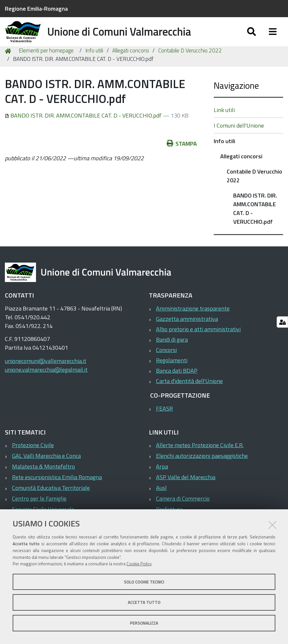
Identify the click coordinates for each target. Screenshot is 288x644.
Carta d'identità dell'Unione (189, 395)
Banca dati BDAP (177, 385)
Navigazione (236, 100)
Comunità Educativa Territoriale (51, 503)
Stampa (182, 158)
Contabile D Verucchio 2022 (190, 65)
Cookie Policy (139, 564)
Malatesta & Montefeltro (43, 481)
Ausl (161, 503)
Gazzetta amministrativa (187, 333)
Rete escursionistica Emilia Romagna (57, 492)
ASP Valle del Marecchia (186, 492)
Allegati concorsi (131, 65)
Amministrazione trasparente (193, 323)
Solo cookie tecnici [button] (144, 582)
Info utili (94, 65)
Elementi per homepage (46, 65)
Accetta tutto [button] (144, 602)
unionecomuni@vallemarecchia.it (46, 375)
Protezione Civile (33, 460)
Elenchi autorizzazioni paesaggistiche (202, 471)
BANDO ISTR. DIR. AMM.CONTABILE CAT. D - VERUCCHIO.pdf (84, 130)
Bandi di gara (172, 354)
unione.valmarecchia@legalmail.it (46, 384)
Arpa (162, 481)
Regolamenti (172, 375)
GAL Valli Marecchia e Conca (46, 471)
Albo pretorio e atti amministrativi (198, 344)
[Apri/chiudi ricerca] (252, 38)
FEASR (164, 423)
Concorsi (166, 364)
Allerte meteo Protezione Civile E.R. (200, 460)
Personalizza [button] (144, 623)
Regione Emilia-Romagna (36, 9)
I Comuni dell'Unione (239, 140)
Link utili (224, 124)
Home (9, 66)
